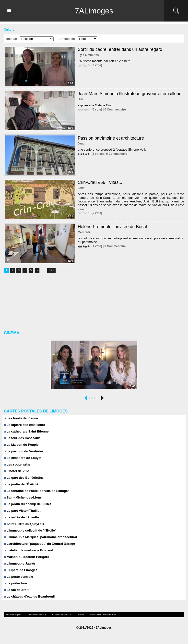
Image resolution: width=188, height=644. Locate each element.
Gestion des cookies (36, 615)
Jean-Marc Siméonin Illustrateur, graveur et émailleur (129, 94)
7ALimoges (94, 11)
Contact (79, 615)
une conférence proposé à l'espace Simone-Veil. (112, 150)
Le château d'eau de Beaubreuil (29, 596)
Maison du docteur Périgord (26, 557)
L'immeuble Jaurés (20, 563)
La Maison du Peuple (21, 445)
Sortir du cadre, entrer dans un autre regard (120, 49)
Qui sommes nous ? (60, 615)
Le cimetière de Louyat (23, 458)
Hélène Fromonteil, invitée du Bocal (112, 227)
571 (51, 271)
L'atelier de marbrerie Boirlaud (28, 550)
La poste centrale (18, 577)
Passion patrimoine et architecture (111, 138)
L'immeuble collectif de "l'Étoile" (30, 530)
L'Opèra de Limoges (20, 570)
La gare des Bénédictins (23, 478)
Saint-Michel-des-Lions (23, 497)
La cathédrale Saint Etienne (26, 431)
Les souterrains (17, 464)
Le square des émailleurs (24, 425)
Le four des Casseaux (22, 438)
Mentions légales (13, 615)
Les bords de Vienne (21, 418)
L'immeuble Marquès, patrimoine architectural (40, 537)
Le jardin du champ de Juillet (27, 504)
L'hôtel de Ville (16, 471)
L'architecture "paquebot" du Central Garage (39, 544)
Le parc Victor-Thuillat (22, 511)
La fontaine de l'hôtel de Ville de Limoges (36, 491)
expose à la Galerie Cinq (95, 105)
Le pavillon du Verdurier (23, 451)
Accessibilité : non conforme (101, 615)
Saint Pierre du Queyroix (24, 524)
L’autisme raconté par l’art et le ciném (104, 61)
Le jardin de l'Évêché (21, 484)
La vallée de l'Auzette (21, 517)
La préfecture (15, 583)
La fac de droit (16, 590)
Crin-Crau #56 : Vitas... (100, 182)
